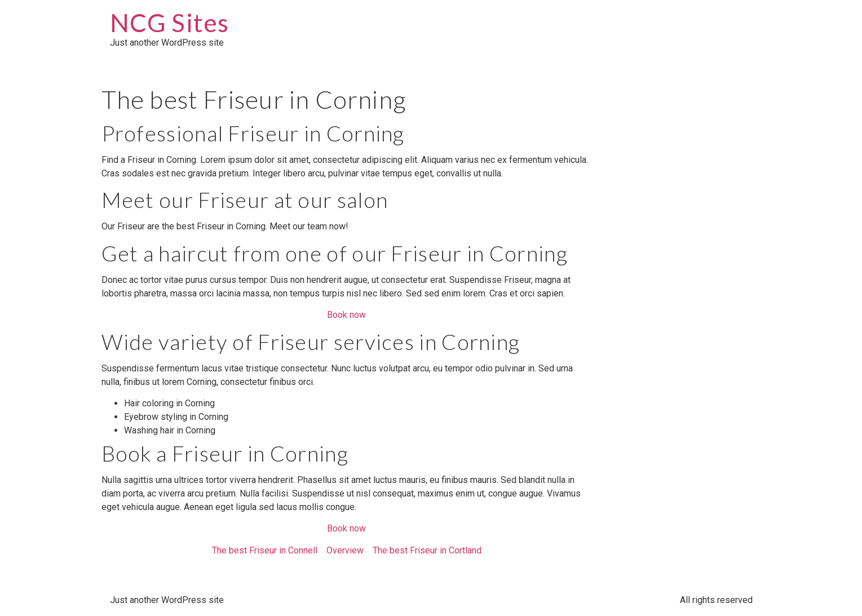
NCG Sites (170, 23)
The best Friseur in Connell (265, 550)
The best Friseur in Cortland (427, 550)
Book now (346, 315)
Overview (345, 550)
